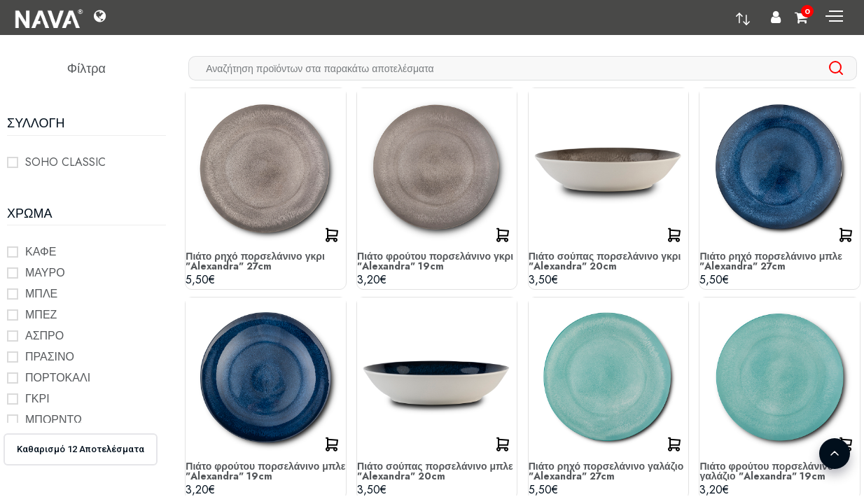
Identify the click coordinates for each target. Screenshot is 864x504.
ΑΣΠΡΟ (44, 336)
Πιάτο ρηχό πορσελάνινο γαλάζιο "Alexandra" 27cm (606, 471)
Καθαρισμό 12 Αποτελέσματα (81, 449)
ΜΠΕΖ (41, 315)
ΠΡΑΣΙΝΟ (50, 357)
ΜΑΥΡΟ (45, 273)
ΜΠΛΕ (41, 294)
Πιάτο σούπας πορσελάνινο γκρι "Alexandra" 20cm (605, 261)
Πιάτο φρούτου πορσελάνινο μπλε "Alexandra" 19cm (265, 471)
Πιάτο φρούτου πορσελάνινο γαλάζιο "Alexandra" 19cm (766, 471)
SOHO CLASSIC (65, 162)
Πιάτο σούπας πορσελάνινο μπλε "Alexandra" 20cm (435, 471)
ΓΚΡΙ (37, 399)
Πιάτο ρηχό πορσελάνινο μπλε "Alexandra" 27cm (771, 261)
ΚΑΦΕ (41, 252)
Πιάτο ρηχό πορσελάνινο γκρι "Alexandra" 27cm (255, 261)
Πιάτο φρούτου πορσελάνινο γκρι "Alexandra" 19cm (435, 261)
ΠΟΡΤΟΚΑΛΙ (58, 378)
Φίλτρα (86, 69)
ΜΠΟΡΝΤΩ (54, 420)
